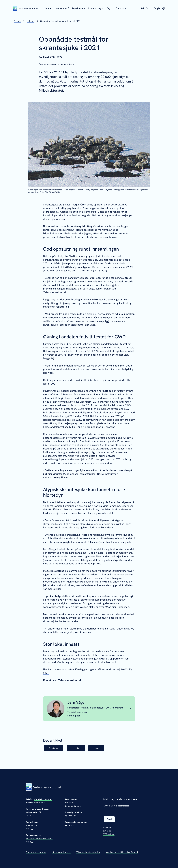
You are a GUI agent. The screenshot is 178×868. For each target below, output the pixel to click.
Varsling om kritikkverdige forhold (122, 852)
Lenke (100, 748)
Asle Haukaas (71, 816)
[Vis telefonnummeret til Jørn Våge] (77, 712)
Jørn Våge (76, 702)
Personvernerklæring (36, 852)
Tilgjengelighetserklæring (88, 852)
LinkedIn (78, 748)
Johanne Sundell (73, 806)
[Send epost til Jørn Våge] (74, 716)
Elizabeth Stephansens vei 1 (39, 839)
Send (110, 820)
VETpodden (109, 835)
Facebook (54, 748)
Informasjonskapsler (61, 852)
